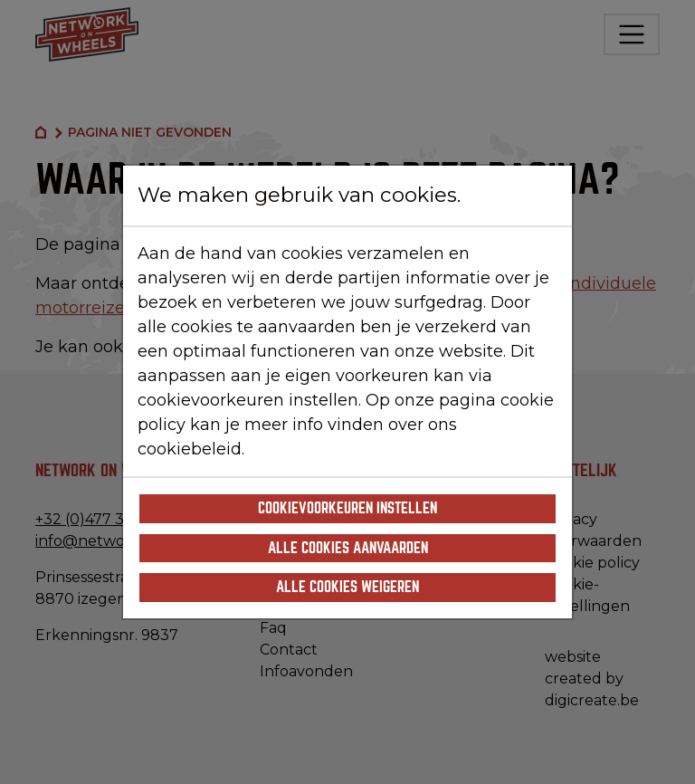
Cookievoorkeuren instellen (347, 508)
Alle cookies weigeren (347, 587)
